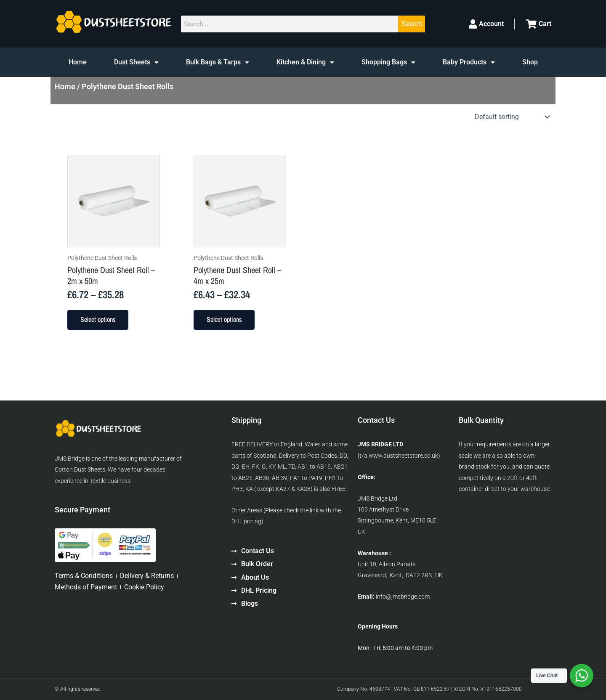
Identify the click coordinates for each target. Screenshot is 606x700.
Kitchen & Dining (305, 62)
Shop (530, 62)
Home (78, 62)
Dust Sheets (136, 62)
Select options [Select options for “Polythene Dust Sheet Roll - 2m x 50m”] (99, 320)
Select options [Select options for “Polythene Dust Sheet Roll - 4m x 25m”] (225, 320)
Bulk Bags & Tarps (218, 62)
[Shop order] (511, 117)
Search (412, 24)
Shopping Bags (388, 62)
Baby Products (469, 62)
